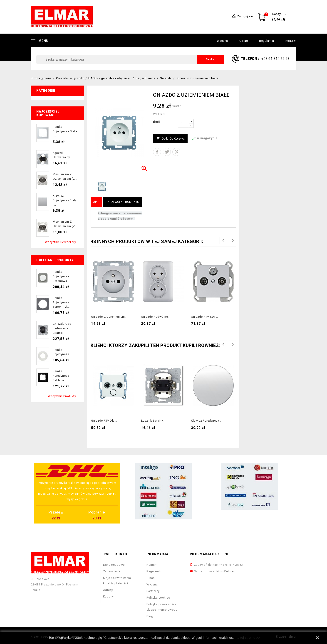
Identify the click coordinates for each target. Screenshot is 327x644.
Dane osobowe (114, 565)
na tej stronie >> (248, 638)
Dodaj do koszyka (170, 139)
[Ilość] (183, 123)
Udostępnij (157, 152)
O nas (244, 41)
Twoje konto (115, 554)
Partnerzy (153, 591)
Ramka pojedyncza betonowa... (61, 276)
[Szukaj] (130, 59)
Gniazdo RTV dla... (104, 421)
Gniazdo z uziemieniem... (109, 317)
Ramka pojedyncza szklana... (61, 376)
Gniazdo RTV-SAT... (204, 317)
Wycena (222, 41)
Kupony (108, 596)
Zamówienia (112, 571)
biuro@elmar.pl (227, 571)
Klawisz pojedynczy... (206, 421)
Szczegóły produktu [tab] (123, 202)
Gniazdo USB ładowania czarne (62, 328)
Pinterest (176, 152)
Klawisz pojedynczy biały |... (65, 200)
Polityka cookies (158, 598)
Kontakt (291, 41)
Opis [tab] (96, 202)
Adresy (108, 590)
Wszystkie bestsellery (61, 242)
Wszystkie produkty (62, 396)
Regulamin (267, 41)
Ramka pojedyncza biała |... (65, 131)
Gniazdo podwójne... (156, 317)
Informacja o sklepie (209, 554)
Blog (150, 616)
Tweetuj (167, 152)
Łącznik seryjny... (153, 421)
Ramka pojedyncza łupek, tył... (61, 302)
